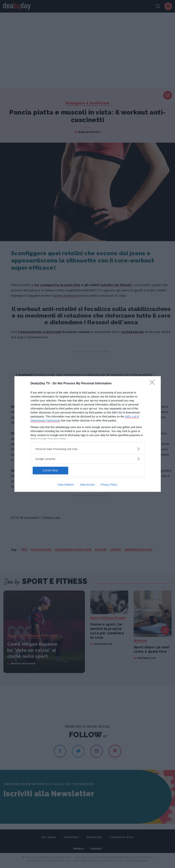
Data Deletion (66, 485)
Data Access (87, 485)
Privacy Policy (109, 485)
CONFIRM (51, 471)
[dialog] (88, 434)
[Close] (153, 384)
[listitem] (88, 449)
